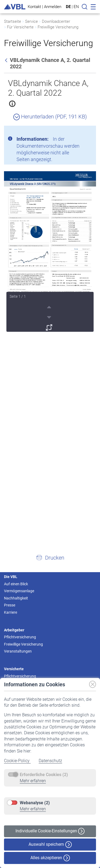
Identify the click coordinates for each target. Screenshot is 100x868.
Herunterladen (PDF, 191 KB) (50, 117)
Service (31, 21)
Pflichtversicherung (20, 637)
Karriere (11, 612)
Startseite (13, 21)
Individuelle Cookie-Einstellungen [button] (50, 831)
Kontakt (34, 7)
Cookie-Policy (17, 761)
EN (76, 7)
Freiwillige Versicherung (58, 27)
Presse (10, 605)
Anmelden (53, 7)
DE (68, 7)
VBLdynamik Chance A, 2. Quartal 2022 (48, 88)
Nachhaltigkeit (16, 598)
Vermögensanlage (19, 591)
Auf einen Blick (16, 584)
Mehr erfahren (33, 781)
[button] (50, 557)
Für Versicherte (20, 27)
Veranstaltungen (18, 651)
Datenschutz (50, 761)
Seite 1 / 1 (18, 296)
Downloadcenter (56, 21)
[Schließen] (77, 132)
